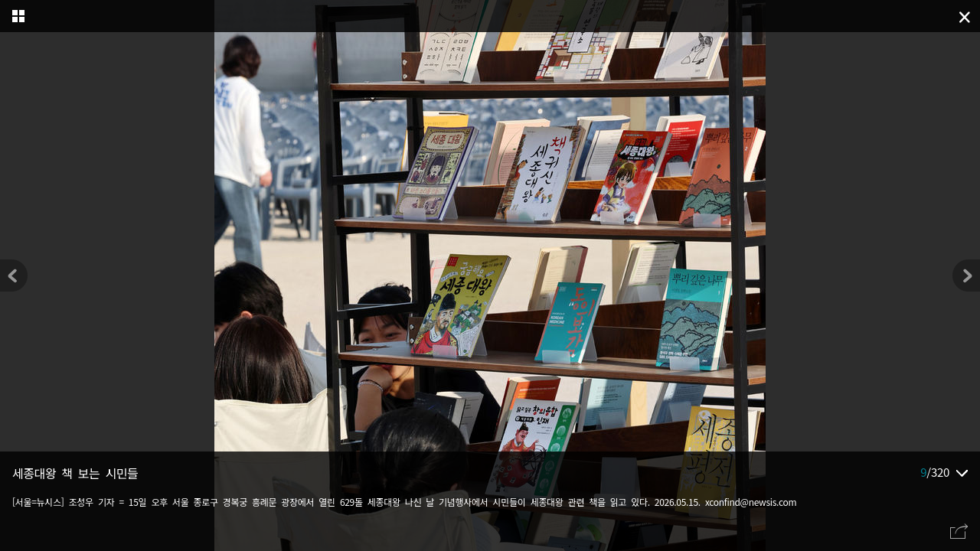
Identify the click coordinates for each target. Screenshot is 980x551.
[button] (966, 275)
